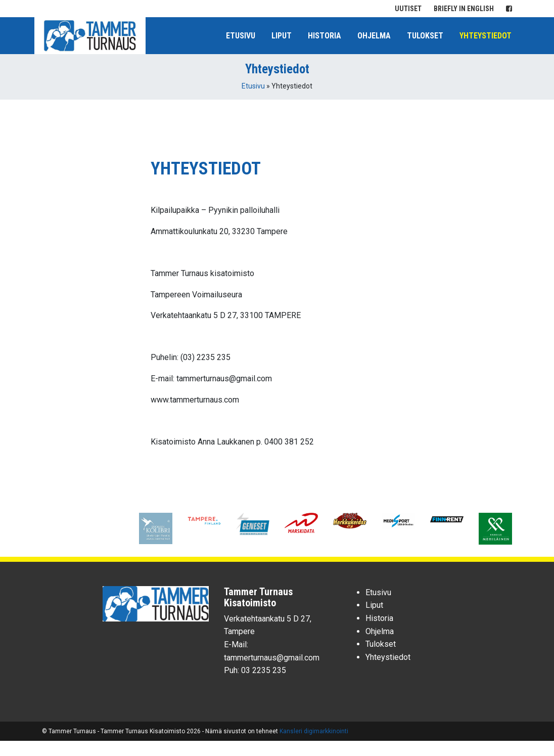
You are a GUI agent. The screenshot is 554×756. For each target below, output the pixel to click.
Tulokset (425, 36)
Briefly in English (464, 9)
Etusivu (241, 36)
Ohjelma (374, 36)
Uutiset (408, 9)
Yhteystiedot (486, 36)
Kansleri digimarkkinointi (314, 731)
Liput (282, 36)
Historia (325, 36)
